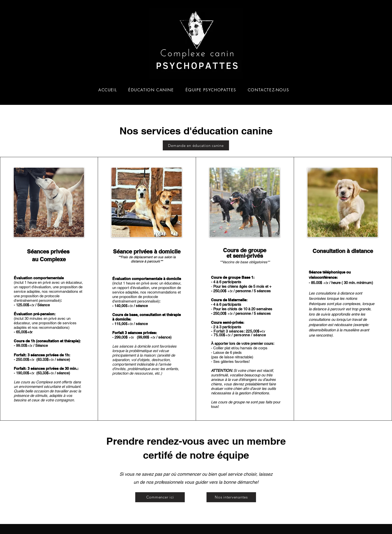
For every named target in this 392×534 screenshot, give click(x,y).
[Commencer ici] (160, 497)
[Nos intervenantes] (231, 497)
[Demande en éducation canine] (196, 145)
